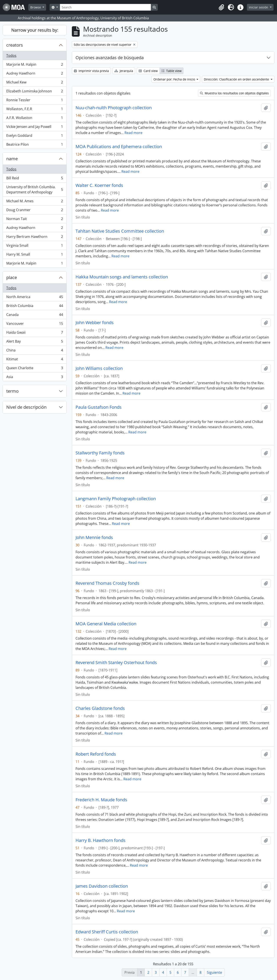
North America (35, 298)
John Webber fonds (95, 323)
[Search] (105, 7)
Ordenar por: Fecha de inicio (175, 79)
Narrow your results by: (35, 30)
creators (15, 45)
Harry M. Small (35, 255)
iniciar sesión (259, 7)
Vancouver (35, 324)
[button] (221, 7)
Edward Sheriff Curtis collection (107, 932)
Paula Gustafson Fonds (99, 407)
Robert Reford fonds (96, 754)
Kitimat (35, 360)
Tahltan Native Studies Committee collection (120, 231)
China (35, 351)
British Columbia (35, 307)
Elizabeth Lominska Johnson (35, 92)
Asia (35, 378)
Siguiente (214, 972)
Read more (133, 133)
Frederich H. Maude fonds (101, 800)
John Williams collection (99, 368)
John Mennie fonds (94, 537)
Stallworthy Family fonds (100, 453)
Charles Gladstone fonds (100, 708)
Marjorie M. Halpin (35, 65)
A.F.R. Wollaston (35, 119)
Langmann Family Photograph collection (116, 499)
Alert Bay (35, 342)
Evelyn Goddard (35, 136)
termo (12, 391)
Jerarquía (124, 71)
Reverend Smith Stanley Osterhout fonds (116, 663)
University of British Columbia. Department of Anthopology (35, 189)
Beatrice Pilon (35, 145)
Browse (36, 7)
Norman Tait (35, 220)
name (12, 159)
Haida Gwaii (35, 333)
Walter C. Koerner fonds (99, 185)
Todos (11, 56)
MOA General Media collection (106, 624)
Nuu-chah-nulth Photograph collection (114, 108)
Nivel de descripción (26, 407)
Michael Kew (35, 83)
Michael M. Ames (35, 202)
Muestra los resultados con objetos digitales (234, 93)
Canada (35, 316)
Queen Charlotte (35, 369)
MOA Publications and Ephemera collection (119, 147)
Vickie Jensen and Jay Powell (35, 128)
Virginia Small (35, 246)
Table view (172, 71)
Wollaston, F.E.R (35, 110)
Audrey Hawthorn (35, 74)
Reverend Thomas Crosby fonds (107, 583)
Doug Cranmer (35, 211)
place (12, 277)
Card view (148, 71)
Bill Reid (35, 179)
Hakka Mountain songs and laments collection (122, 277)
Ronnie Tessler (35, 101)
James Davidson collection (102, 886)
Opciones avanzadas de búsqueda (110, 58)
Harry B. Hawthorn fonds (101, 840)
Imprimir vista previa (91, 71)
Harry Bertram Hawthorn (35, 238)
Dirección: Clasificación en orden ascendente (237, 79)
